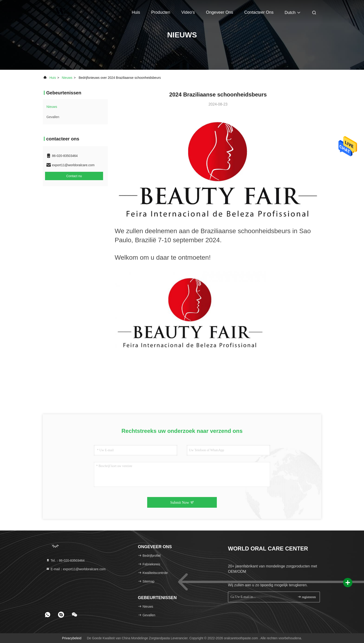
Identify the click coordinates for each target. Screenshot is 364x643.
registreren (307, 597)
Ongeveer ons (219, 12)
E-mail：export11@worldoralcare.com (76, 569)
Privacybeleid (72, 638)
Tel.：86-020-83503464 (65, 560)
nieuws (67, 78)
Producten (161, 12)
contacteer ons (259, 12)
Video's (188, 12)
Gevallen (53, 117)
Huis (136, 12)
